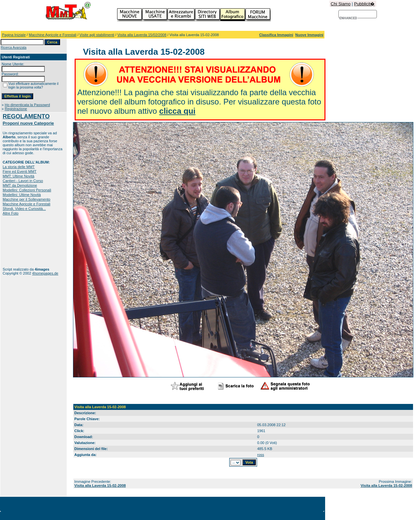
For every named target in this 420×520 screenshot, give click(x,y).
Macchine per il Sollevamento (27, 199)
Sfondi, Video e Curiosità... (24, 209)
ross (261, 455)
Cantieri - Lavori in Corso (23, 181)
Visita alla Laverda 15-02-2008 (100, 486)
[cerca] (349, 18)
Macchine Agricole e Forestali (53, 35)
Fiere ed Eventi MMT (20, 171)
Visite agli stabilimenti (97, 35)
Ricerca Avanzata (14, 48)
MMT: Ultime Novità (18, 176)
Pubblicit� (364, 4)
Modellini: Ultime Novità (22, 195)
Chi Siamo (341, 4)
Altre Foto (11, 213)
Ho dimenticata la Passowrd (27, 105)
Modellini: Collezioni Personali (27, 190)
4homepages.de (45, 273)
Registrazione (16, 109)
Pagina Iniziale (14, 35)
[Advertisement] (23, 241)
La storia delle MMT (19, 167)
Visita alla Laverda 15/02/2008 (142, 35)
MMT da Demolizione (20, 185)
